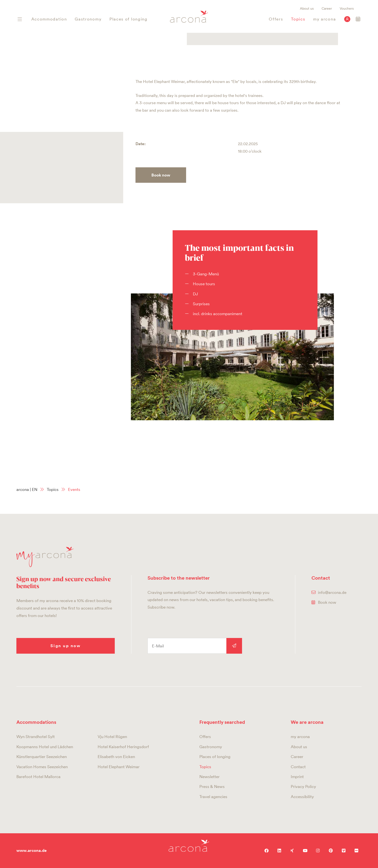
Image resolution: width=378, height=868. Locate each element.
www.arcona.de (32, 850)
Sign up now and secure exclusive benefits (64, 582)
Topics (53, 489)
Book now (161, 175)
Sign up (234, 646)
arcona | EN (27, 489)
